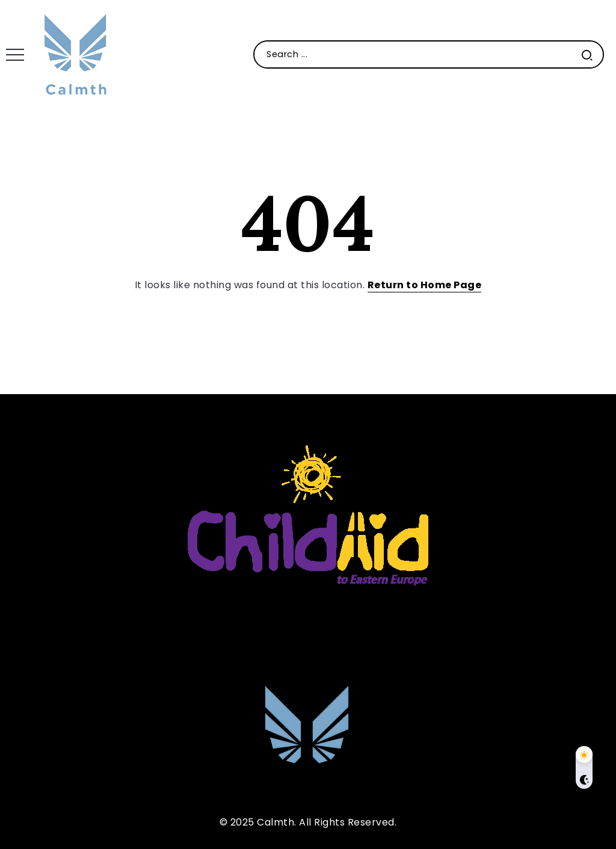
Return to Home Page (425, 285)
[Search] (429, 54)
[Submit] (587, 54)
